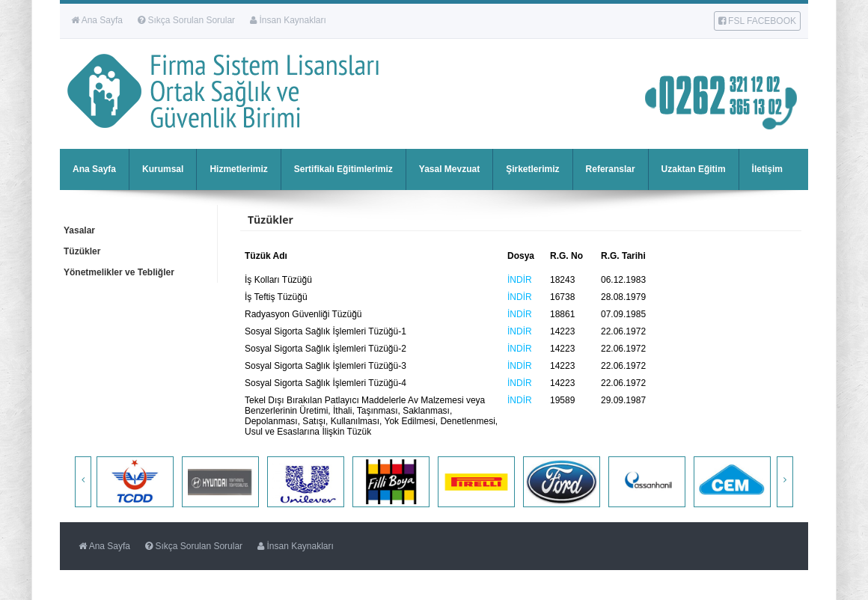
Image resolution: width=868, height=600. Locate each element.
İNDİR (520, 280)
